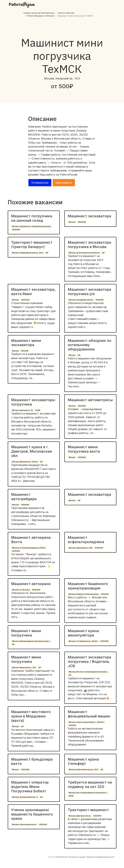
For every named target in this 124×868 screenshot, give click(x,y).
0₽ (47, 253)
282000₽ (82, 222)
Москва (72, 222)
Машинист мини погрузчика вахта (84, 449)
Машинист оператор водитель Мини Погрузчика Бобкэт (30, 787)
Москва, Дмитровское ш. (80, 816)
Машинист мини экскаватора (26, 343)
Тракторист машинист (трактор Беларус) (32, 245)
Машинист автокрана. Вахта (31, 540)
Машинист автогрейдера (24, 497)
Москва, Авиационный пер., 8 (25, 797)
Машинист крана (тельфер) (83, 761)
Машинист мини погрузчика (26, 633)
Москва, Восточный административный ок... (88, 793)
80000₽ (25, 351)
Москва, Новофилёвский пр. (81, 300)
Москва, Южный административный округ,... (31, 641)
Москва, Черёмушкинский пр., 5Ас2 (28, 253)
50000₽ (72, 725)
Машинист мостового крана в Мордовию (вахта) (31, 716)
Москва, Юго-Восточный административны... (89, 672)
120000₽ (97, 816)
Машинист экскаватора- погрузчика (34, 402)
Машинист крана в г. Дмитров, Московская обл (31, 451)
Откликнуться (40, 183)
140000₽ (16, 230)
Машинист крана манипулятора (83, 633)
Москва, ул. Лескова (21, 590)
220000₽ (25, 300)
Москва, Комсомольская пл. (24, 824)
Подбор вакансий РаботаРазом (39, 13)
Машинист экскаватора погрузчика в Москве (89, 245)
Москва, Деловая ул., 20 (23, 410)
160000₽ (36, 590)
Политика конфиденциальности (100, 857)
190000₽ (25, 770)
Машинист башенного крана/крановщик (88, 586)
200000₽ (99, 548)
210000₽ (82, 406)
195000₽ (25, 505)
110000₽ (105, 594)
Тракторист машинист (88, 810)
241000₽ (16, 551)
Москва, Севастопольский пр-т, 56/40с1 (86, 722)
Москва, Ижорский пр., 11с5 (24, 668)
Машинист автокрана (31, 584)
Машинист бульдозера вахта (32, 761)
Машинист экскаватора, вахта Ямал (33, 292)
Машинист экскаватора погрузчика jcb (89, 292)
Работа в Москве (66, 13)
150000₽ (100, 300)
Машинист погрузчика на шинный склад (32, 218)
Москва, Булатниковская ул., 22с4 (83, 770)
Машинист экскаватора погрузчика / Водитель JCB (89, 662)
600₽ (38, 410)
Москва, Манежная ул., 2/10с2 (25, 462)
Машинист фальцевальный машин (89, 714)
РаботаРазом (69, 175)
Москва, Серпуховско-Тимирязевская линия (31, 226)
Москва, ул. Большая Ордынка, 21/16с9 (29, 548)
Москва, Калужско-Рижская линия (84, 594)
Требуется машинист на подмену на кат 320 (90, 784)
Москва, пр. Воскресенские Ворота (84, 253)
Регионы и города (77, 857)
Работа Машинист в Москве (41, 16)
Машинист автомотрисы (90, 400)
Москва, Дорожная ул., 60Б (81, 548)
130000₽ (82, 457)
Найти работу (64, 183)
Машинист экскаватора (89, 216)
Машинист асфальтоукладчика (86, 540)
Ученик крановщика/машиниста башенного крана (32, 814)
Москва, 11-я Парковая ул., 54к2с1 (83, 641)
